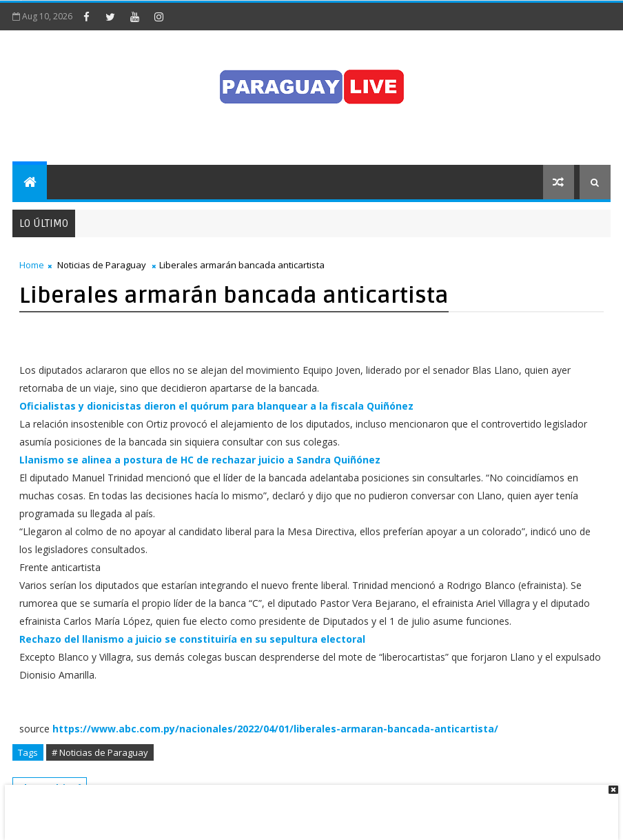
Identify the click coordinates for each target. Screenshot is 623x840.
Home (32, 265)
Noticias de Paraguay (102, 265)
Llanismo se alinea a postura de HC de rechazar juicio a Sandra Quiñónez (200, 460)
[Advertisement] (307, 806)
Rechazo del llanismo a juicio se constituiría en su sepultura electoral (192, 639)
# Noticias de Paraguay (100, 752)
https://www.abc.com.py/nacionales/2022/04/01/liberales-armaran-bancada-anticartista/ (275, 729)
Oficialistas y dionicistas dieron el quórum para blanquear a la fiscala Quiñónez (216, 406)
